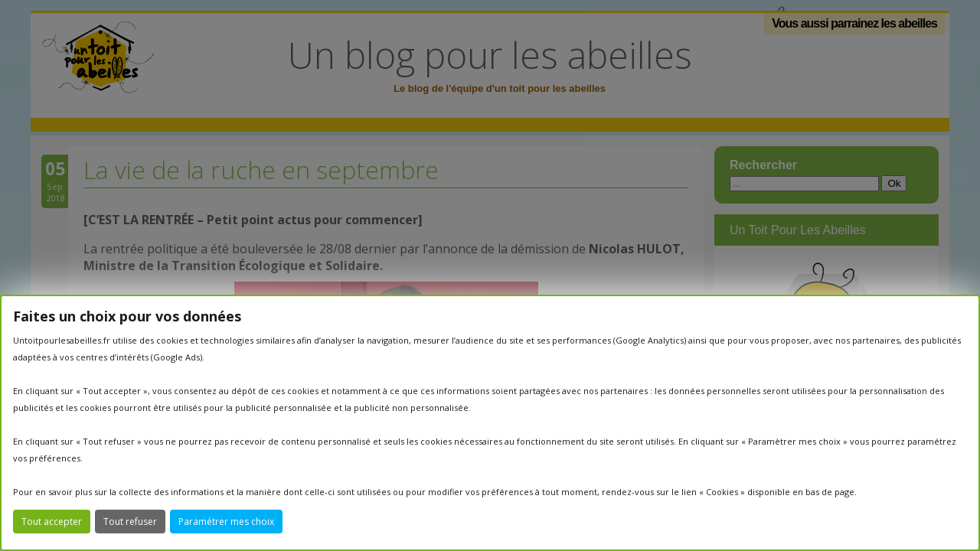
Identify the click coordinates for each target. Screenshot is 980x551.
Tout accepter (52, 522)
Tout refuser (130, 522)
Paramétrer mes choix (226, 522)
